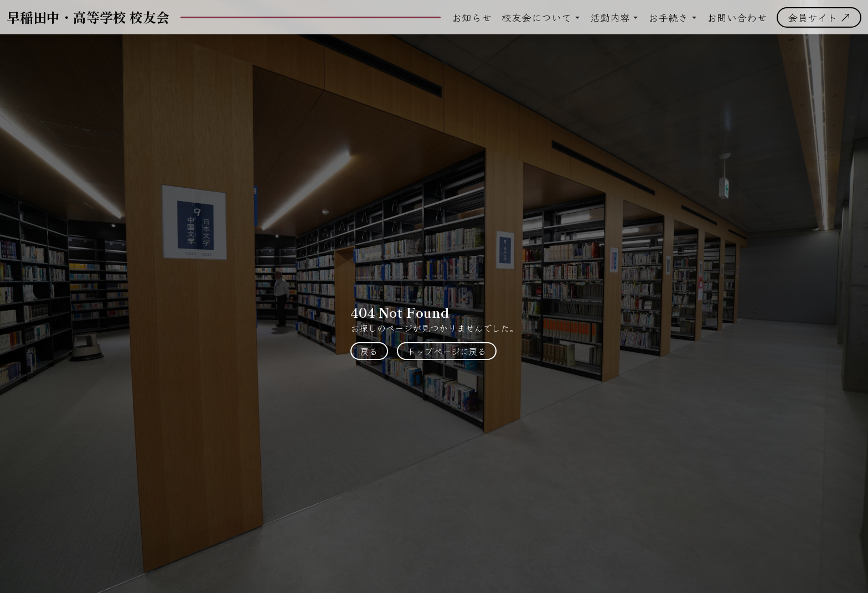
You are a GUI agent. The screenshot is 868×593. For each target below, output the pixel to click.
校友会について (536, 17)
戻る (369, 351)
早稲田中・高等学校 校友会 (88, 17)
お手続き (668, 17)
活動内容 (610, 17)
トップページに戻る (447, 351)
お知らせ (472, 17)
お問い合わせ (737, 17)
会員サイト (819, 17)
